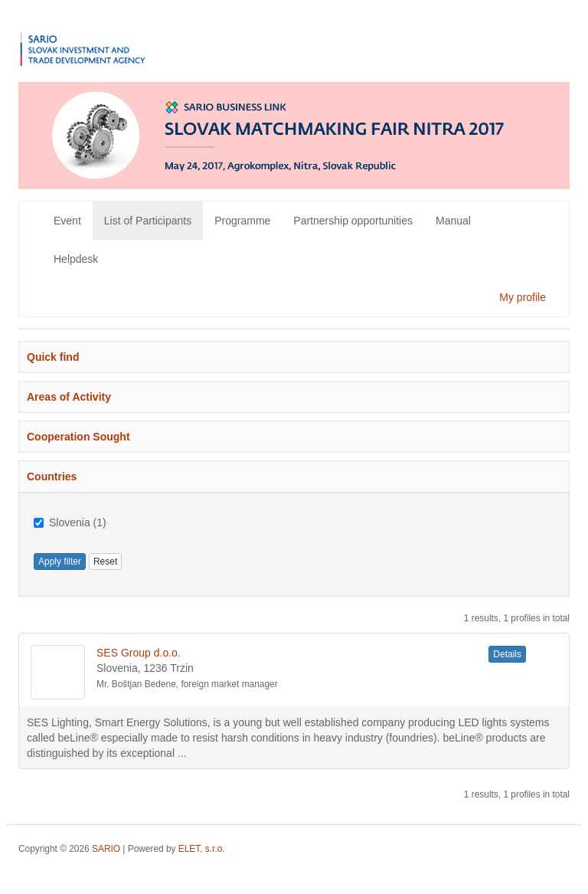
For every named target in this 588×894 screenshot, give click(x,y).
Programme (242, 221)
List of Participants (148, 221)
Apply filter (60, 562)
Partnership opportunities (353, 221)
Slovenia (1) (70, 522)
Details (507, 654)
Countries (52, 476)
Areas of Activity (69, 397)
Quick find (53, 357)
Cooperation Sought (78, 437)
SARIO (106, 849)
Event (67, 221)
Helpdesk (76, 259)
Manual (453, 221)
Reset (105, 562)
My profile (523, 297)
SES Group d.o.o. (139, 653)
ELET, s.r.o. (202, 849)
